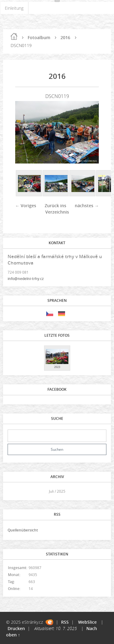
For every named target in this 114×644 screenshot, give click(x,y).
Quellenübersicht (23, 530)
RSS (65, 622)
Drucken (16, 628)
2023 (57, 367)
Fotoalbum (39, 37)
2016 (65, 37)
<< (14, 491)
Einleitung (14, 8)
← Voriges (26, 206)
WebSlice (87, 622)
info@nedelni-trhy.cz (26, 279)
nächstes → (87, 206)
